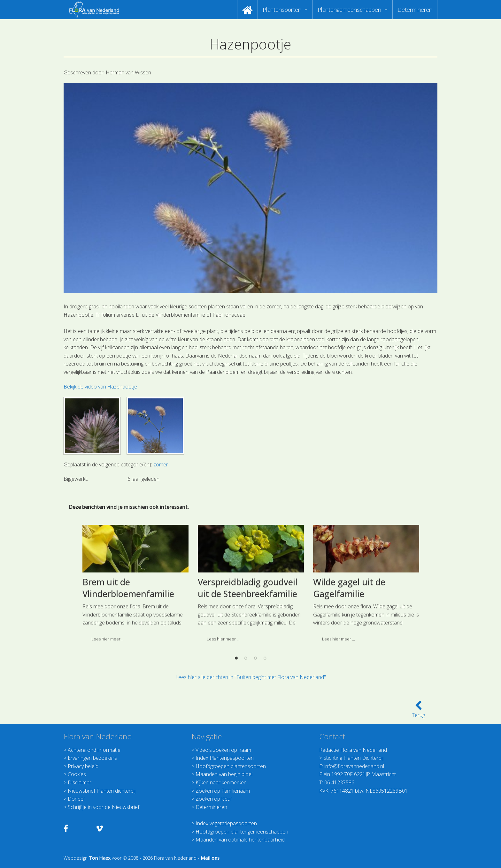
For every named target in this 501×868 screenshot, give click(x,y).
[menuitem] (247, 10)
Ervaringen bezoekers (92, 758)
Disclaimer (80, 782)
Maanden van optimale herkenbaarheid (240, 840)
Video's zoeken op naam (223, 750)
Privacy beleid (83, 766)
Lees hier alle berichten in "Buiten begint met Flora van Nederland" (251, 677)
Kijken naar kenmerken (221, 782)
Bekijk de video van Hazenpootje (100, 387)
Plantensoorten (282, 10)
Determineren (415, 10)
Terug (418, 711)
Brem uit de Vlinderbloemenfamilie (128, 642)
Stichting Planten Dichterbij (353, 758)
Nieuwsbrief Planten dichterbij (102, 791)
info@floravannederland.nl (354, 766)
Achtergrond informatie (94, 750)
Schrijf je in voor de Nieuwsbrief (104, 807)
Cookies (77, 774)
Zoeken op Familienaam (223, 791)
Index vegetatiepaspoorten (226, 823)
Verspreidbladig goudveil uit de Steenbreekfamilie (248, 642)
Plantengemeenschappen (349, 10)
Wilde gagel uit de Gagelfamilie (349, 642)
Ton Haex (100, 858)
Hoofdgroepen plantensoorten (231, 766)
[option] (135, 640)
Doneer (77, 799)
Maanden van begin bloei (224, 774)
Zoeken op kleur (214, 799)
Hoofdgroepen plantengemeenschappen (242, 832)
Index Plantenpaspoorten (225, 758)
